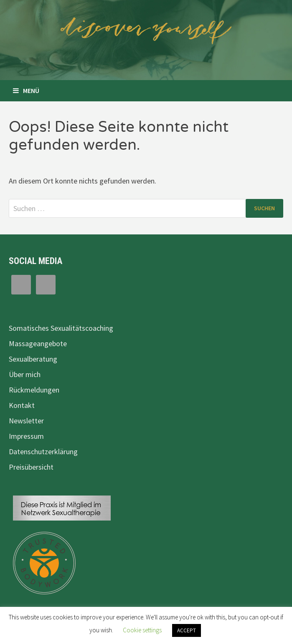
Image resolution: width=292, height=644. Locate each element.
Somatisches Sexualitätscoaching (61, 328)
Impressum (26, 436)
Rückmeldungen (34, 390)
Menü (26, 91)
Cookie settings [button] (142, 630)
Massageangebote (38, 343)
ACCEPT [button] (187, 630)
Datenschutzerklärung (43, 452)
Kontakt (22, 405)
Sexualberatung (33, 359)
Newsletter (26, 421)
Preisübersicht (31, 467)
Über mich (25, 374)
